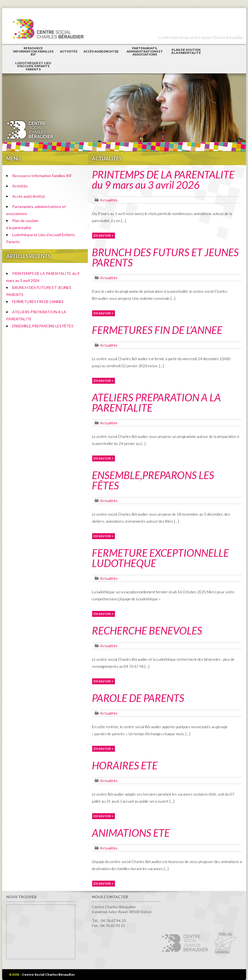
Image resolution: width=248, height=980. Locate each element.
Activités (69, 51)
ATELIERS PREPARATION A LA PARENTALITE (156, 402)
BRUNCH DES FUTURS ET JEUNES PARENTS (165, 257)
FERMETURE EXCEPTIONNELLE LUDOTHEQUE (160, 558)
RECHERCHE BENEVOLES (147, 630)
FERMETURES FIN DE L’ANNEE (38, 302)
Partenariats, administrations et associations (145, 51)
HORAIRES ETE (125, 765)
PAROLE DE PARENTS (138, 698)
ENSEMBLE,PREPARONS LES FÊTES (43, 326)
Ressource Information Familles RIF (33, 51)
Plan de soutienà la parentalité (186, 51)
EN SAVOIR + (104, 235)
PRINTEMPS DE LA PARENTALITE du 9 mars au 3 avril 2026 (163, 180)
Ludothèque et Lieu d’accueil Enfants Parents (33, 66)
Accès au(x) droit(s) (101, 51)
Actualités (109, 200)
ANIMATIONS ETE (131, 833)
